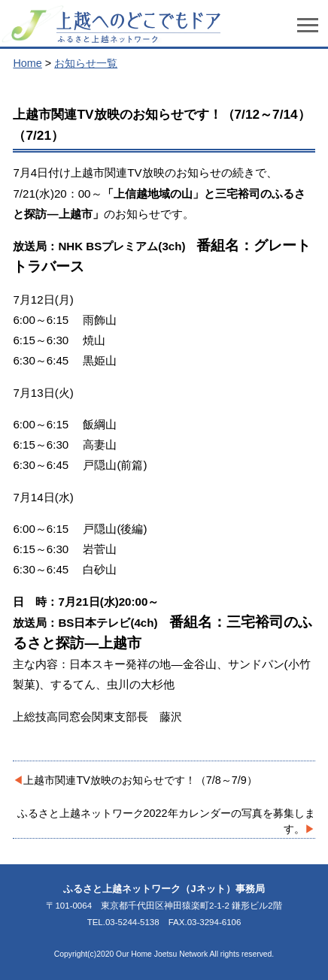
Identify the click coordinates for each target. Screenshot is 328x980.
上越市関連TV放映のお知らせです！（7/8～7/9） (140, 780)
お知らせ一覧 (86, 63)
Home (27, 63)
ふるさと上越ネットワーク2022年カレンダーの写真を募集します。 (166, 821)
